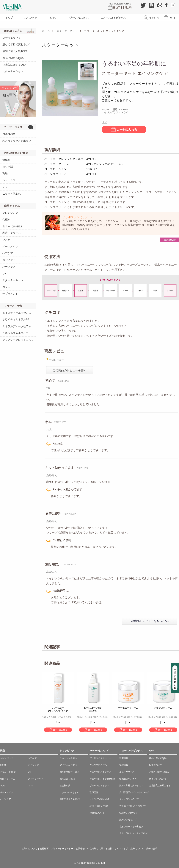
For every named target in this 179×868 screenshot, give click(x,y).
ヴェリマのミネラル (99, 786)
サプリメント (10, 294)
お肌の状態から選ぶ (69, 772)
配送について (156, 765)
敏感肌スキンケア (128, 779)
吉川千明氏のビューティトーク (134, 792)
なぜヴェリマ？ (12, 38)
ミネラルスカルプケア (15, 333)
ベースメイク (10, 246)
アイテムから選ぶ (68, 765)
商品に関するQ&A (13, 58)
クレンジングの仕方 (129, 799)
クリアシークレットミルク (18, 340)
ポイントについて (158, 779)
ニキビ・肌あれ (12, 194)
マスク (6, 240)
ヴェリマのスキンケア (100, 772)
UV (4, 274)
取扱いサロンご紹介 (99, 806)
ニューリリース (127, 772)
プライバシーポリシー (62, 849)
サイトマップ (121, 849)
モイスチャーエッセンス (17, 313)
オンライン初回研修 (99, 799)
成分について (137, 849)
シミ (5, 187)
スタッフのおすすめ (69, 792)
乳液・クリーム (12, 233)
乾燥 (5, 173)
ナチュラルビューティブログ (133, 833)
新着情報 (124, 758)
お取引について (97, 813)
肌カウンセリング (128, 820)
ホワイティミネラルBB (16, 319)
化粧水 (6, 219)
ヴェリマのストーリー (100, 758)
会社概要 (44, 849)
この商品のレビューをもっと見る (149, 621)
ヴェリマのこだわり (99, 765)
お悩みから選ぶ (67, 779)
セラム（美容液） (13, 226)
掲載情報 (124, 765)
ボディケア (9, 260)
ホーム (46, 31)
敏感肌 (6, 160)
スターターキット (13, 71)
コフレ (6, 287)
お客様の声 (9, 134)
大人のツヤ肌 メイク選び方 (132, 806)
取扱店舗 (94, 792)
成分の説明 (152, 849)
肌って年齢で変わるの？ (17, 44)
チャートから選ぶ (68, 758)
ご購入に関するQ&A (14, 65)
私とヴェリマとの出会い (17, 141)
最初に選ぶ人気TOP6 (15, 51)
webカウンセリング (129, 813)
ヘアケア (8, 253)
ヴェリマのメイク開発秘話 (102, 779)
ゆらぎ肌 (8, 167)
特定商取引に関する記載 (100, 849)
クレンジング (10, 213)
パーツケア (9, 267)
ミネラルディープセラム (17, 326)
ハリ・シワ (9, 180)
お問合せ (80, 849)
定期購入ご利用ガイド (160, 786)
